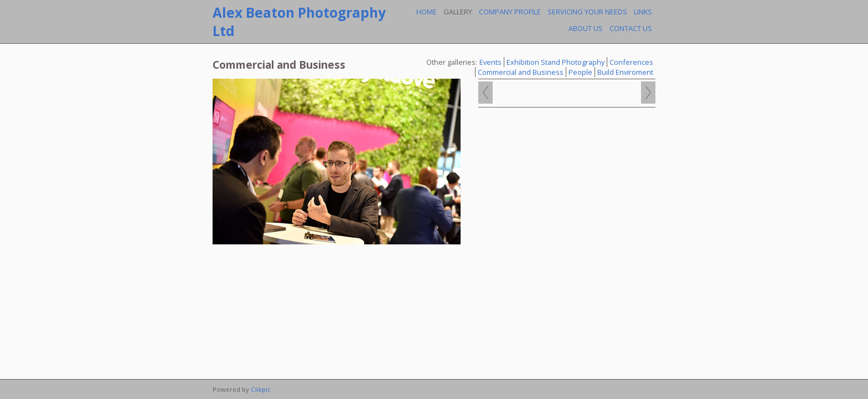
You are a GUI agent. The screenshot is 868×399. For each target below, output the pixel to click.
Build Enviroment (625, 72)
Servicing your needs (587, 12)
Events (490, 62)
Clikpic (261, 389)
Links (643, 12)
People (580, 72)
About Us (586, 28)
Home (427, 12)
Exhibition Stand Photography (556, 62)
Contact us (631, 28)
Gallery (458, 12)
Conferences (631, 62)
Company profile (510, 12)
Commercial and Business (521, 72)
